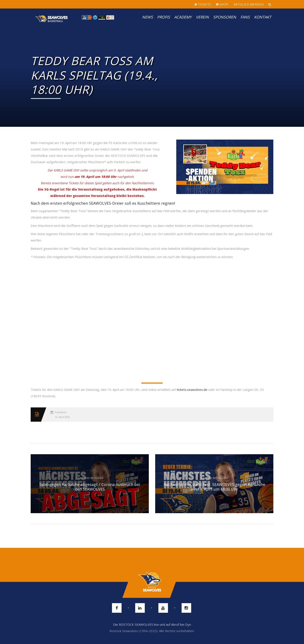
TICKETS (203, 4)
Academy (183, 17)
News (147, 17)
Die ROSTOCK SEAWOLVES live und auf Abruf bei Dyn (152, 624)
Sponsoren (225, 17)
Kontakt (263, 17)
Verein (202, 17)
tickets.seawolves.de (192, 390)
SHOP (222, 4)
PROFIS (163, 17)
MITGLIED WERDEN (248, 4)
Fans (245, 17)
